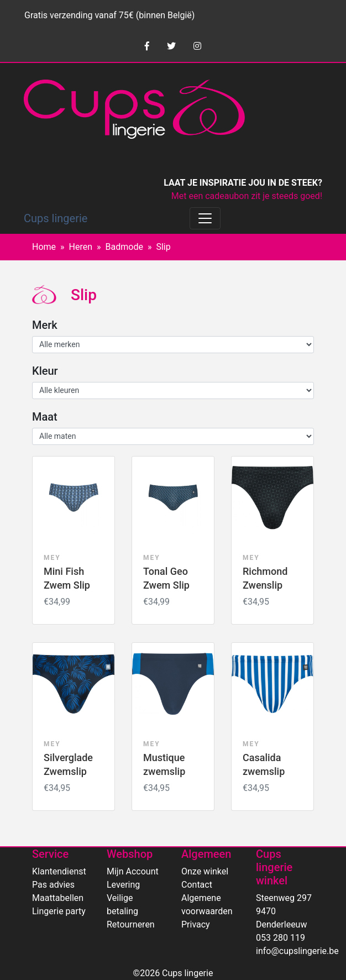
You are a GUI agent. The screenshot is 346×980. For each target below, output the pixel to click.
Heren (81, 247)
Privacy (196, 924)
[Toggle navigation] (205, 218)
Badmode (124, 247)
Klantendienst (59, 871)
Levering (123, 885)
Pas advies (53, 885)
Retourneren (131, 924)
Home (44, 247)
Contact (197, 885)
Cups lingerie (56, 218)
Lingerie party (59, 911)
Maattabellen (58, 898)
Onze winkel (205, 871)
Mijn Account (133, 871)
